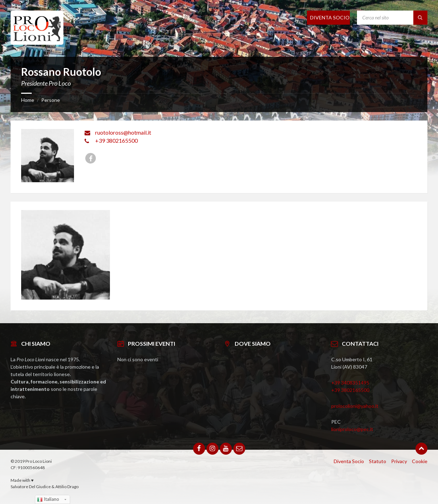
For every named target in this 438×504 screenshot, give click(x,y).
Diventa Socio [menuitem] (349, 461)
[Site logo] (37, 42)
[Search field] (392, 18)
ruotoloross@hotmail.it (123, 132)
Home (28, 100)
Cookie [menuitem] (420, 461)
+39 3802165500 (116, 140)
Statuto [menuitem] (378, 461)
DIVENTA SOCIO (330, 17)
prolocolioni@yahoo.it (355, 406)
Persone (51, 100)
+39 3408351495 (350, 383)
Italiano (48, 499)
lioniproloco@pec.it (352, 429)
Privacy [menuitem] (399, 461)
